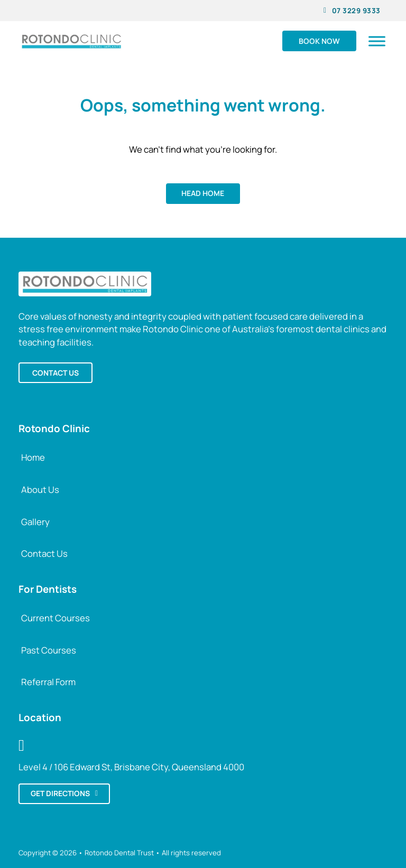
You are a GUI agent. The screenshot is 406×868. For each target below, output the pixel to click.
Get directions (64, 793)
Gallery (35, 522)
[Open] (377, 41)
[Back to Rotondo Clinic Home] (85, 283)
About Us (40, 489)
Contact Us (44, 553)
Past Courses (49, 650)
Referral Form (48, 682)
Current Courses (56, 618)
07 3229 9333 (352, 11)
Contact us (56, 373)
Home (33, 457)
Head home (203, 193)
